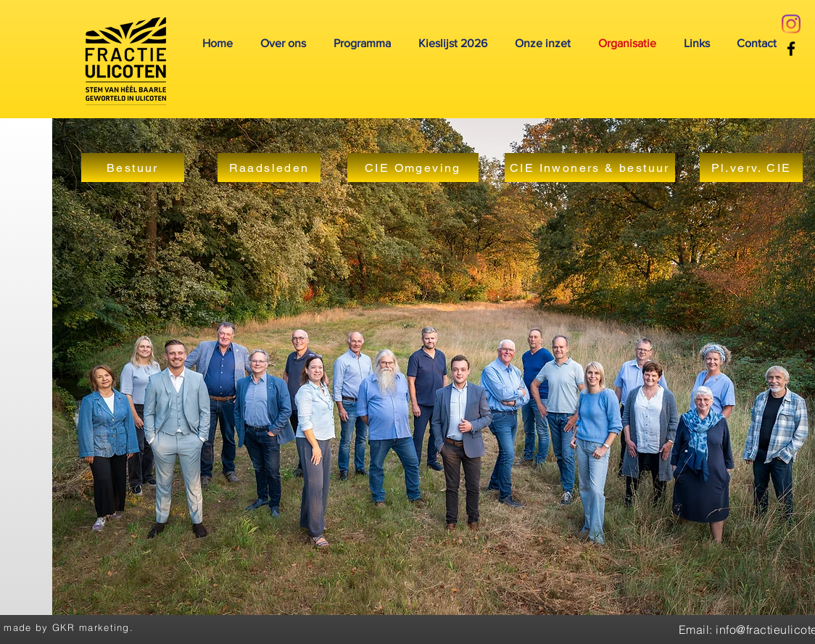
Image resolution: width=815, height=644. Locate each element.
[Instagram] (791, 24)
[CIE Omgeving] (413, 168)
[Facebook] (791, 49)
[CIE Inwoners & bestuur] (590, 168)
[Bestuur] (133, 168)
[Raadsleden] (269, 168)
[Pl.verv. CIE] (751, 168)
